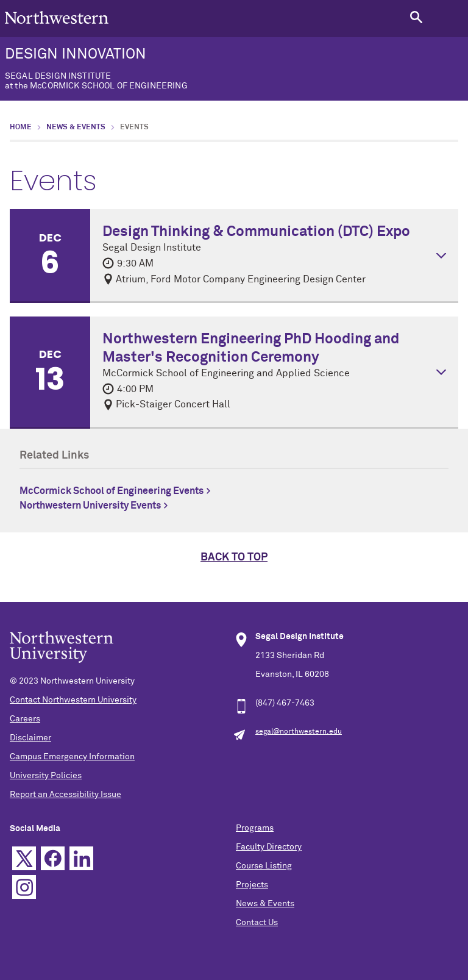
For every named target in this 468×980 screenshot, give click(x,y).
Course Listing (264, 866)
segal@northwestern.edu (299, 732)
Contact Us (257, 923)
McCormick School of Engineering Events (112, 491)
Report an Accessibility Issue (66, 795)
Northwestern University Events (90, 506)
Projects (252, 885)
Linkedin (81, 858)
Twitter (24, 858)
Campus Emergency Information (72, 757)
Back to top (234, 557)
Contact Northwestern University (73, 700)
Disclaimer (30, 738)
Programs (255, 828)
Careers (25, 719)
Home (21, 127)
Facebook (53, 858)
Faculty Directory (269, 847)
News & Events (76, 127)
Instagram (24, 887)
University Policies (46, 776)
